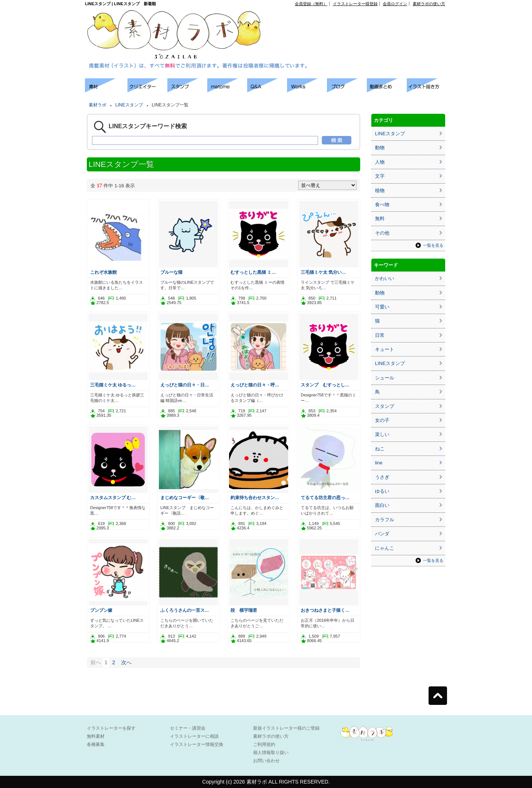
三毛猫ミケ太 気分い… (323, 272)
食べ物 (382, 204)
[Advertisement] (361, 23)
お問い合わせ (266, 761)
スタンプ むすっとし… (325, 385)
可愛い (382, 307)
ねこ (380, 449)
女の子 (382, 420)
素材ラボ (98, 105)
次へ (126, 662)
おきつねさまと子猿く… (325, 610)
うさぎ (382, 477)
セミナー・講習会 (188, 728)
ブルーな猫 (171, 272)
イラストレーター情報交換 (197, 744)
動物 (380, 148)
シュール (385, 378)
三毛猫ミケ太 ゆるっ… (113, 385)
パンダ (382, 534)
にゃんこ (385, 548)
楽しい (382, 434)
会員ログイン (395, 4)
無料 (380, 219)
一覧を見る (433, 245)
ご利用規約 (264, 744)
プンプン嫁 (101, 610)
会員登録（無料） (311, 4)
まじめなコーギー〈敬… (185, 497)
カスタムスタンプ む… (113, 497)
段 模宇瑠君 (244, 610)
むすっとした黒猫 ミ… (253, 272)
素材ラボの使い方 (429, 4)
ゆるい (382, 491)
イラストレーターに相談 (194, 736)
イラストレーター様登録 (355, 4)
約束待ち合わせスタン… (255, 497)
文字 (380, 176)
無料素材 (96, 736)
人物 (380, 162)
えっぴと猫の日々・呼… (255, 385)
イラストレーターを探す (111, 728)
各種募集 (96, 744)
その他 (382, 233)
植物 (380, 190)
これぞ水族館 (103, 272)
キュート (385, 349)
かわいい (385, 278)
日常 (380, 335)
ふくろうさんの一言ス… (185, 610)
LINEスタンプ (129, 105)
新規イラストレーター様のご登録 (286, 728)
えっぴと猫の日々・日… (185, 385)
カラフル (385, 520)
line (379, 463)
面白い (382, 505)
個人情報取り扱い (271, 753)
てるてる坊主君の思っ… (325, 497)
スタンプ (385, 406)
